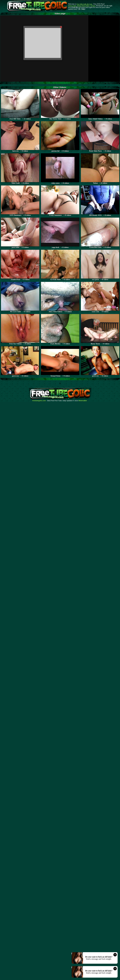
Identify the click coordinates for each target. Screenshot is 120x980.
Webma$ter (83, 401)
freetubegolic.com (39, 401)
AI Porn (93, 6)
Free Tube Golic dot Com (84, 4)
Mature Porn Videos (83, 6)
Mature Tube (72, 6)
